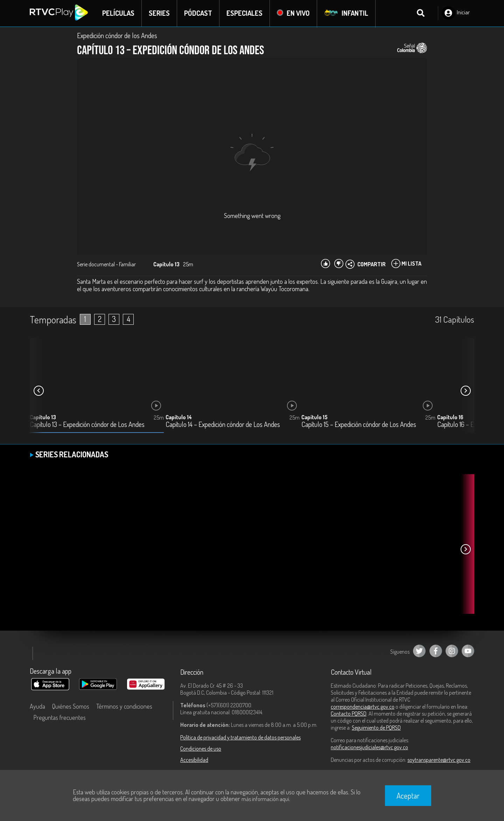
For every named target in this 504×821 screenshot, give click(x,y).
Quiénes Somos (71, 707)
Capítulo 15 (314, 417)
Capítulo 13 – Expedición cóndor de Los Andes (87, 425)
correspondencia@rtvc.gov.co (363, 707)
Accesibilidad (194, 760)
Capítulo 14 (179, 417)
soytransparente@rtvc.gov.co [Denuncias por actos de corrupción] (439, 760)
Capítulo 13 (43, 417)
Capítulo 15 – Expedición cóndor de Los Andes (359, 425)
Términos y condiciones (124, 707)
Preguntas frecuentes (59, 718)
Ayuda (37, 707)
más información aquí (265, 799)
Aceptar (408, 795)
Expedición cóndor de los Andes (117, 36)
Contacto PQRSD (349, 714)
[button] (465, 391)
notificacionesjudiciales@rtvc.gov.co (369, 748)
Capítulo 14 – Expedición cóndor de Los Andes (223, 425)
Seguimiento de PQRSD (376, 728)
